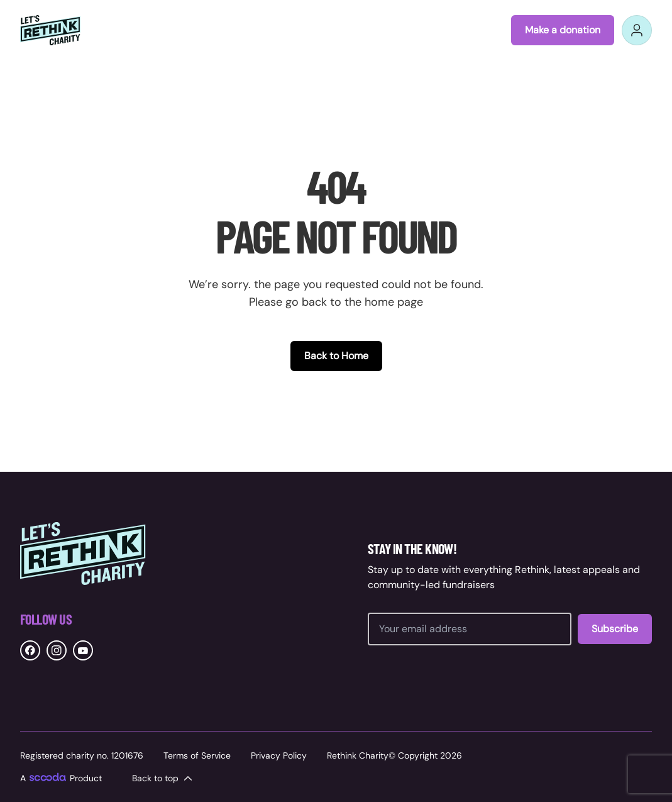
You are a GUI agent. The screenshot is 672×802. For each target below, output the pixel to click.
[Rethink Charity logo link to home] (50, 30)
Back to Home (336, 356)
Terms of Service (197, 755)
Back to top (163, 778)
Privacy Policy (279, 755)
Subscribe (615, 629)
